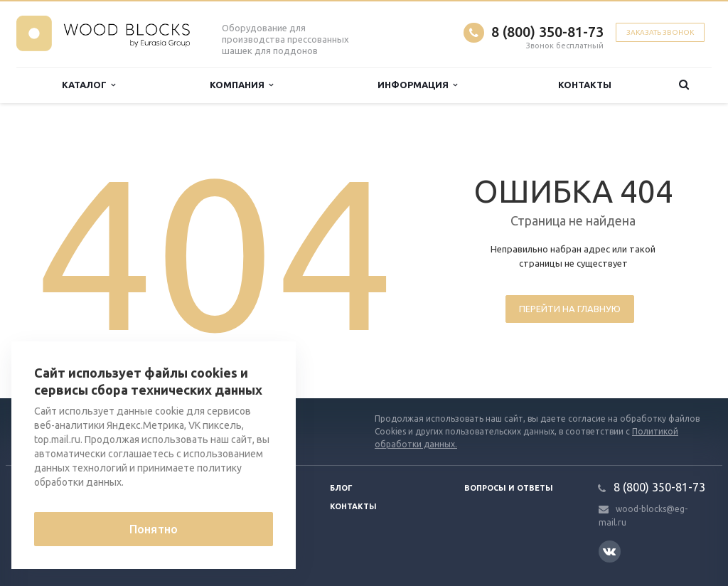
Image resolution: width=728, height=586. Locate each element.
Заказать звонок (660, 32)
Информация (417, 85)
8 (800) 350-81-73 (547, 32)
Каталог (89, 85)
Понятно (154, 529)
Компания (241, 85)
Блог (341, 488)
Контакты (585, 85)
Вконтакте (609, 551)
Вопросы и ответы (509, 488)
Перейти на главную (570, 309)
